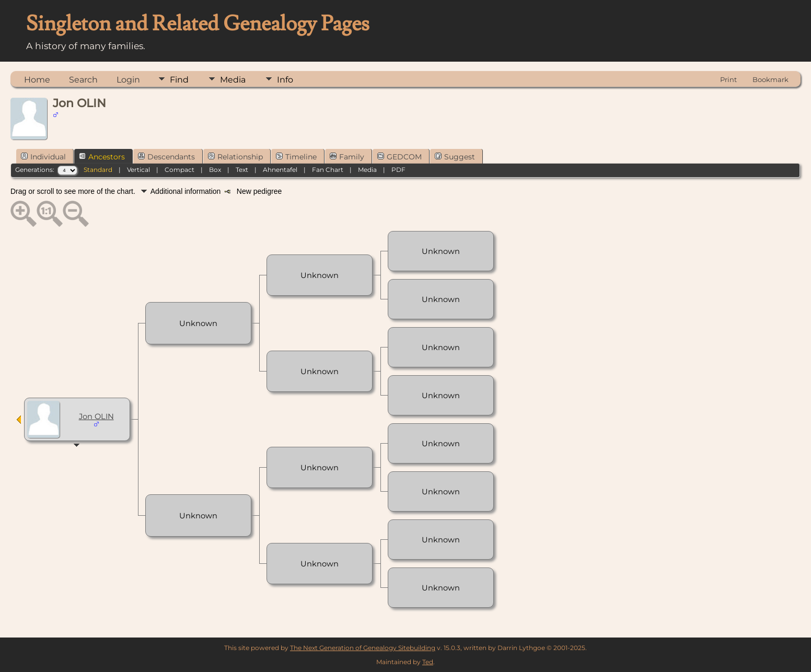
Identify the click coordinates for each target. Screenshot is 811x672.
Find (179, 80)
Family (347, 157)
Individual (43, 157)
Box (215, 170)
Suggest (455, 157)
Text (242, 170)
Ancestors (102, 157)
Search (83, 80)
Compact (179, 170)
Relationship (235, 157)
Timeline (296, 157)
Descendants (166, 157)
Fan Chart (328, 170)
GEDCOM (399, 157)
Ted (428, 662)
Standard (98, 170)
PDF (398, 170)
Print (728, 79)
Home (37, 80)
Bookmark (771, 79)
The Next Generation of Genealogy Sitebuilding (363, 648)
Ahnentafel (280, 170)
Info (285, 80)
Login (128, 80)
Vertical (138, 170)
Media (233, 80)
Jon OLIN (96, 416)
